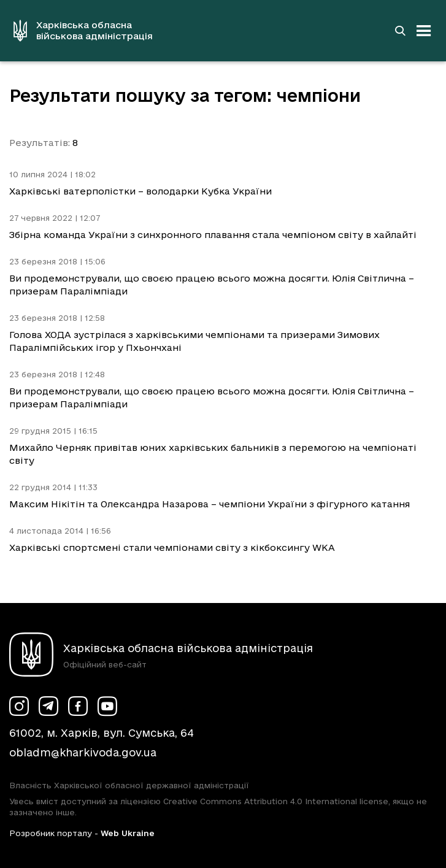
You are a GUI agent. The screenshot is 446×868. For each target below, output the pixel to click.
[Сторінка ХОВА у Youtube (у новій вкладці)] (107, 706)
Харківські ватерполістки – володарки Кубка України (140, 191)
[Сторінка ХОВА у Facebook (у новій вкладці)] (78, 706)
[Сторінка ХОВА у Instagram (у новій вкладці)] (19, 706)
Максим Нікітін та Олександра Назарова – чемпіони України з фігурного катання (210, 504)
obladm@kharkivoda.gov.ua (83, 752)
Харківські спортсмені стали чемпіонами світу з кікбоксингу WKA (172, 547)
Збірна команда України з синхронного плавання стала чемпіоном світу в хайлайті (213, 235)
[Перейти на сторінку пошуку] (400, 31)
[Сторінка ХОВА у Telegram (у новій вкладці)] (48, 706)
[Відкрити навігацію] (424, 31)
